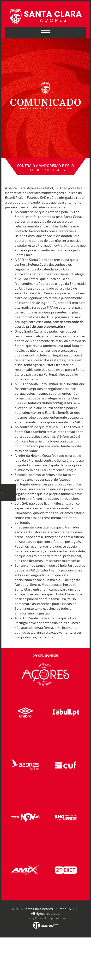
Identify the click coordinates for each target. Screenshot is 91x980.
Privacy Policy (34, 918)
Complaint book (56, 918)
